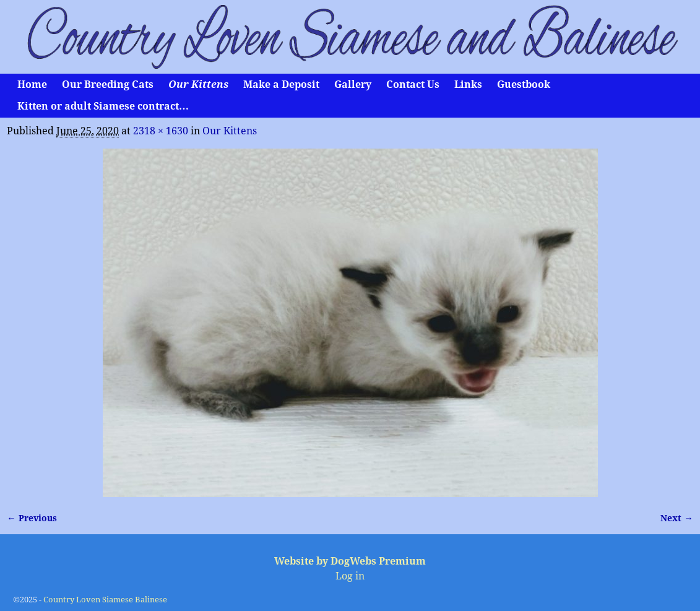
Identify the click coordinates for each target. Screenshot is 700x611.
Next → (676, 518)
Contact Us (413, 84)
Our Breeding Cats (108, 84)
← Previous (32, 518)
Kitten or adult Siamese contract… (103, 106)
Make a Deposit (281, 84)
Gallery (353, 84)
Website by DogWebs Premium (350, 561)
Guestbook (524, 84)
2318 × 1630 (161, 131)
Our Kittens (198, 84)
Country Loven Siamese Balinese (105, 600)
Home (32, 84)
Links (468, 84)
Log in (350, 576)
